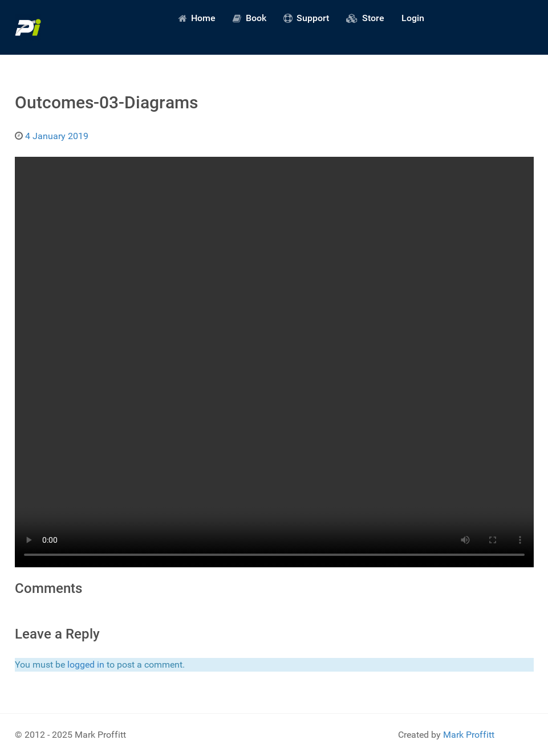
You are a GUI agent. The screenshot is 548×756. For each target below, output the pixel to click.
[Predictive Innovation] (28, 27)
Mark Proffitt (469, 735)
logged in (86, 664)
